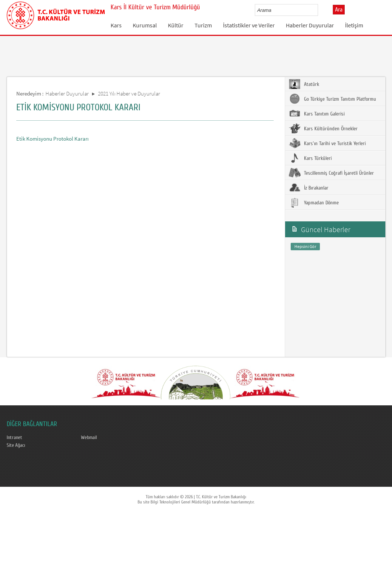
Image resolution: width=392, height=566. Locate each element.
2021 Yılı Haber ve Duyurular (129, 93)
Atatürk (304, 84)
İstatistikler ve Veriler (249, 25)
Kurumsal (145, 25)
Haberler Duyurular (310, 25)
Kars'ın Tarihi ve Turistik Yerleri (327, 143)
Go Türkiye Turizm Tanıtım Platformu (332, 99)
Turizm (203, 25)
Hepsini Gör (305, 246)
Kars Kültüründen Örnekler (323, 128)
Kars (116, 25)
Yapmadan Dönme (314, 202)
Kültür (176, 25)
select (320, 10)
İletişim (354, 25)
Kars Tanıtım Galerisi (317, 114)
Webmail (89, 438)
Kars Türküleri (310, 158)
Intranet (14, 438)
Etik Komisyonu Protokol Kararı (53, 139)
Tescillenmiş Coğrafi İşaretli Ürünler (331, 173)
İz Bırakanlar (309, 188)
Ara (339, 10)
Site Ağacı (16, 445)
